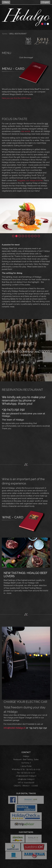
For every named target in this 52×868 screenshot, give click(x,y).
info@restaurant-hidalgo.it (26, 776)
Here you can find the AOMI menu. (17, 98)
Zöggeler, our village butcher (30, 180)
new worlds (26, 131)
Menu (6, 2)
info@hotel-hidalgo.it (15, 728)
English (45, 2)
